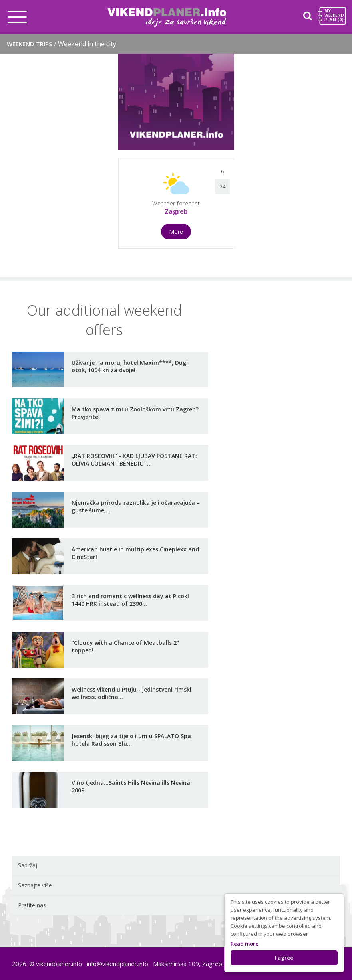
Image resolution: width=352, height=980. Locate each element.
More (176, 232)
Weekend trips (62, 44)
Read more (245, 944)
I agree (284, 958)
